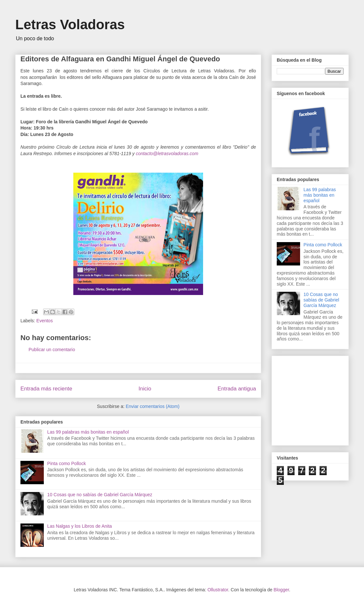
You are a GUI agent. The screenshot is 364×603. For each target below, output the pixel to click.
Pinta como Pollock (67, 463)
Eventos (45, 321)
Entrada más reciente (46, 389)
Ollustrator (218, 590)
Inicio (145, 389)
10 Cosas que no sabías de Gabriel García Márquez (100, 495)
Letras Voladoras (70, 25)
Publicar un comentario (52, 350)
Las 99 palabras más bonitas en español (88, 432)
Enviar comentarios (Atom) (152, 406)
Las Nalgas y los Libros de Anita (80, 526)
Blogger (281, 590)
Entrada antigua (237, 389)
